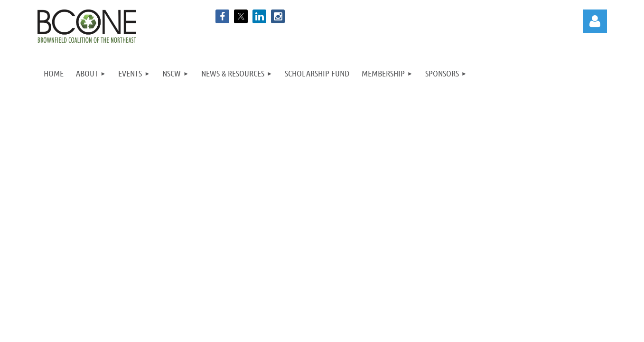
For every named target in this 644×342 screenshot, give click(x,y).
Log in (595, 21)
